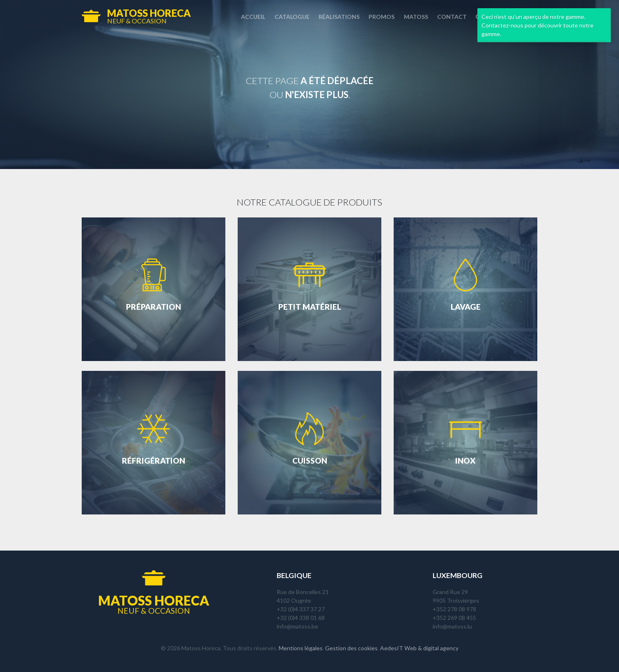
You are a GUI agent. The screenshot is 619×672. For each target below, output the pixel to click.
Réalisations (339, 17)
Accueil (253, 17)
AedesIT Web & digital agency (419, 648)
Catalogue (292, 17)
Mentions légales (301, 648)
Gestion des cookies (351, 648)
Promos (382, 17)
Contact (452, 17)
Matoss (416, 17)
